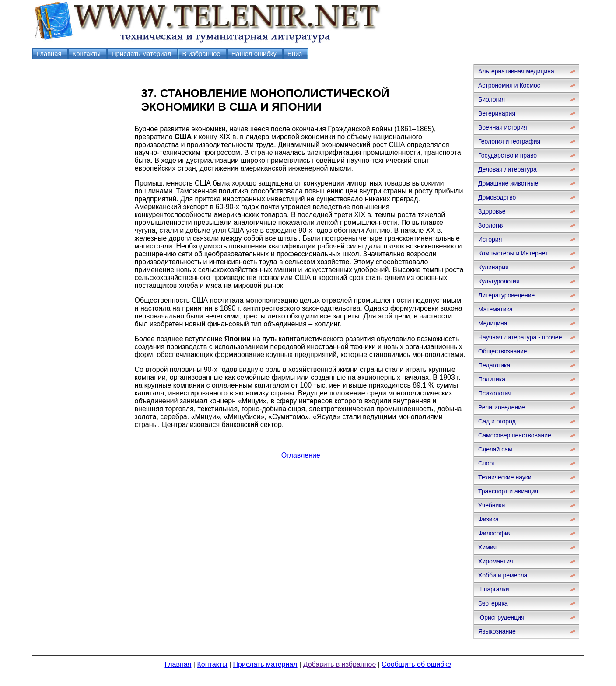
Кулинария (493, 267)
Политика (492, 379)
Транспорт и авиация (508, 491)
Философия (495, 533)
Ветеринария (497, 113)
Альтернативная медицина (516, 71)
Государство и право (507, 155)
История (490, 239)
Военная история (503, 127)
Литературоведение (506, 295)
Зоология (491, 225)
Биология (492, 99)
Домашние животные (508, 183)
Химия (487, 547)
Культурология (499, 281)
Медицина (493, 323)
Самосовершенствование (515, 435)
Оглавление (301, 455)
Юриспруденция (501, 617)
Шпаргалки (494, 589)
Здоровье (492, 211)
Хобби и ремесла (503, 575)
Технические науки (505, 477)
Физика (488, 519)
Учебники (492, 505)
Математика (495, 309)
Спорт (487, 463)
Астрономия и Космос (509, 85)
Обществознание (503, 351)
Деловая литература (507, 169)
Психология (495, 393)
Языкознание (497, 631)
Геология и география (509, 141)
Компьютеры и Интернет (513, 253)
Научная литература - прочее (520, 337)
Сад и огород (497, 421)
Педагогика (494, 365)
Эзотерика (493, 603)
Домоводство (497, 197)
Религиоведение (502, 407)
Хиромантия (496, 561)
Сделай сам (495, 449)
